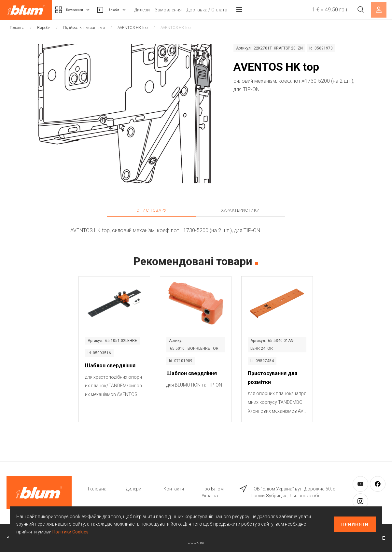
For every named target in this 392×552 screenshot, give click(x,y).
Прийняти (355, 524)
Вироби (125, 10)
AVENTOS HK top (133, 28)
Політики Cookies (70, 532)
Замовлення (187, 10)
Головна (17, 28)
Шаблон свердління (110, 366)
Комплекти (77, 10)
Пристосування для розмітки (273, 378)
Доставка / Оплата (225, 10)
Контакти (174, 489)
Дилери (161, 10)
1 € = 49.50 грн (326, 10)
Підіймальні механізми (84, 28)
